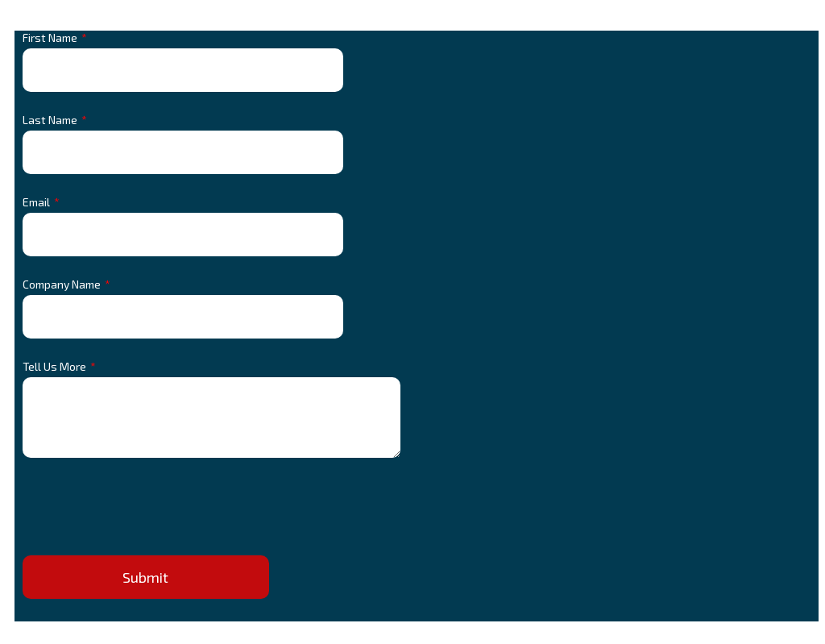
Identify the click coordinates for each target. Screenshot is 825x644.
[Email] (183, 235)
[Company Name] (183, 317)
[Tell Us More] (211, 418)
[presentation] (145, 510)
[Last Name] (183, 152)
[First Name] (183, 70)
